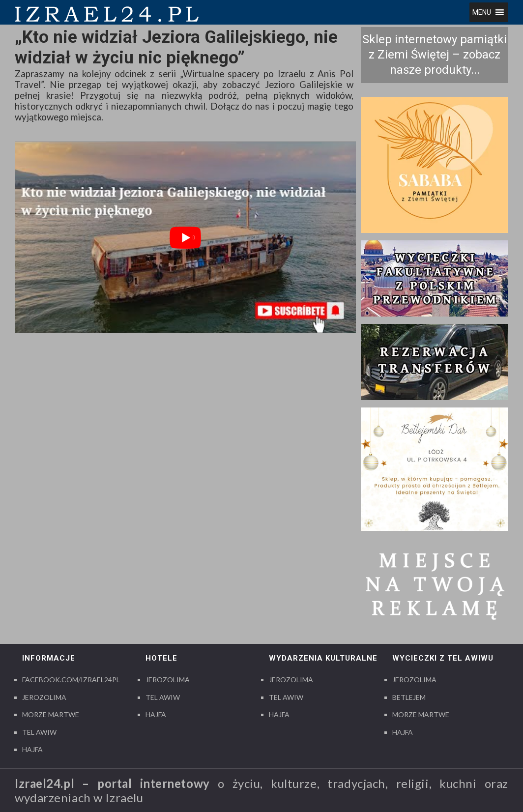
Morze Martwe (51, 714)
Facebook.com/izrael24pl (71, 680)
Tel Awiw (39, 732)
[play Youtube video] (185, 237)
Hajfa (32, 749)
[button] (482, 12)
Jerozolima (44, 697)
